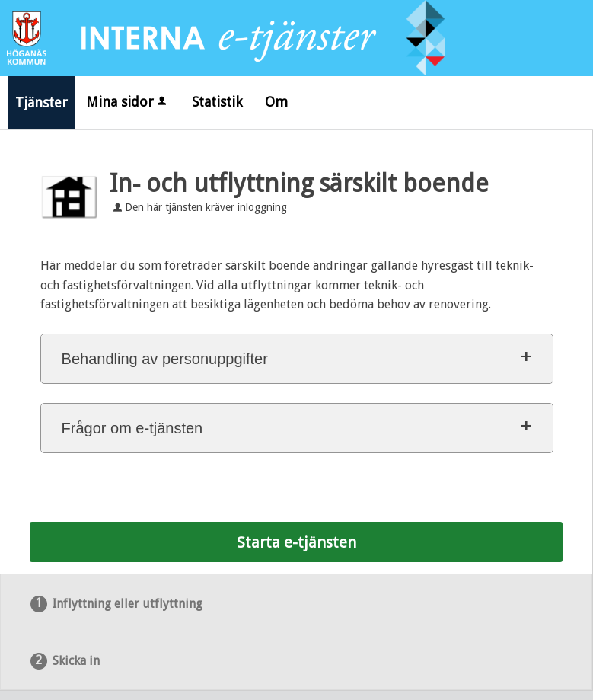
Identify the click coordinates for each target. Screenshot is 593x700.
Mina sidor (128, 102)
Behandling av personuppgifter (165, 359)
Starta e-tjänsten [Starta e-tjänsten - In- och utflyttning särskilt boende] (296, 542)
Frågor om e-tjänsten (132, 428)
